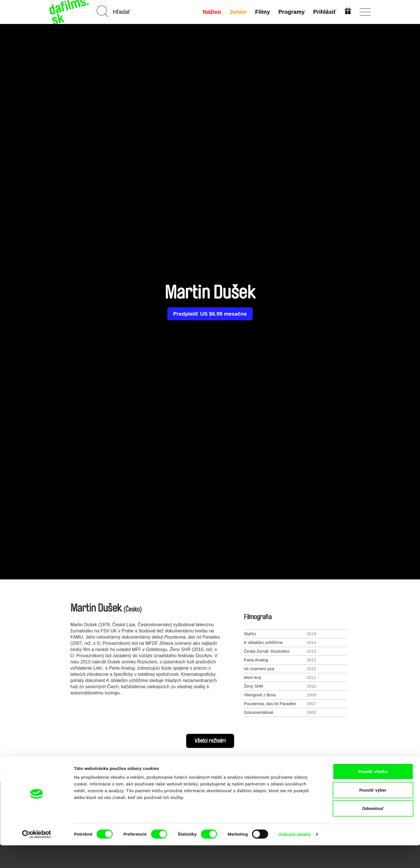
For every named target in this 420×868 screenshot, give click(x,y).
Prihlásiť (324, 12)
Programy (291, 12)
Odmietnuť (373, 831)
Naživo (211, 12)
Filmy (262, 12)
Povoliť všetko (373, 794)
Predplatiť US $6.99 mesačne (210, 314)
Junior (237, 12)
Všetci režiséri (210, 741)
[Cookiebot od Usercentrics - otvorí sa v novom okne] (37, 857)
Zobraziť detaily (295, 857)
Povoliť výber (373, 813)
